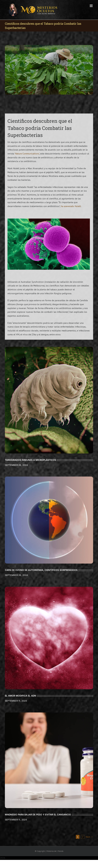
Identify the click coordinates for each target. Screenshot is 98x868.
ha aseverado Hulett (71, 206)
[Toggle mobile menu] (91, 6)
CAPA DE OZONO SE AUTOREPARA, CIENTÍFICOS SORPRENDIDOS (41, 570)
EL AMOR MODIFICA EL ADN (21, 696)
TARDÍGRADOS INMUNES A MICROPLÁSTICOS (30, 460)
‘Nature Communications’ (27, 154)
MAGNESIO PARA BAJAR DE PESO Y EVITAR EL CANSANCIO (38, 815)
